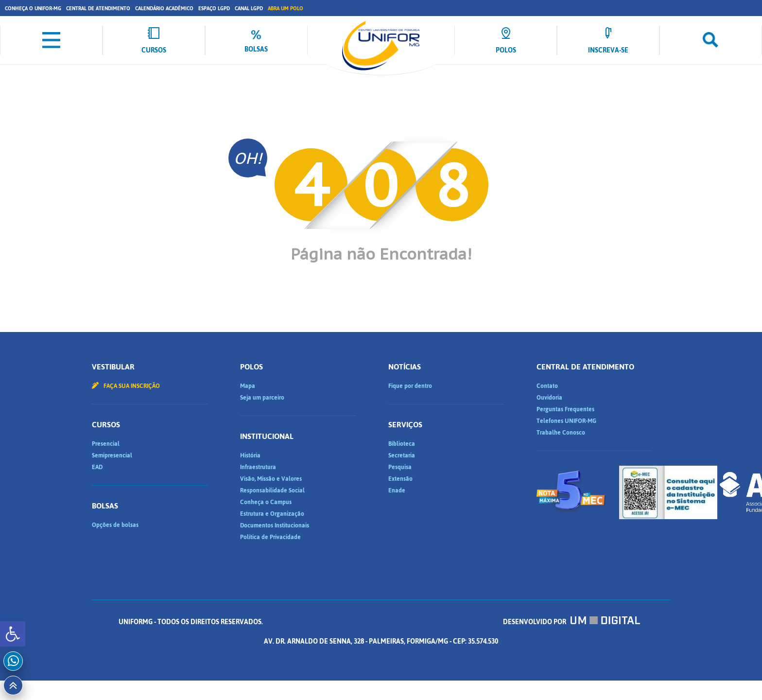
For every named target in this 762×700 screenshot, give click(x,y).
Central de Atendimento (98, 9)
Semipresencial (112, 455)
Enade (397, 490)
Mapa (248, 386)
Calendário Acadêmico (164, 9)
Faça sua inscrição (126, 386)
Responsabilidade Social (272, 490)
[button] (13, 634)
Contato (547, 386)
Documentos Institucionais (275, 525)
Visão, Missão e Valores (271, 479)
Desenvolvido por (571, 622)
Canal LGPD (249, 9)
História (250, 455)
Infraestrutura (258, 467)
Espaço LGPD (214, 9)
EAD (97, 467)
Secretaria (402, 455)
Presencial (106, 444)
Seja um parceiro (262, 398)
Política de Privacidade (270, 537)
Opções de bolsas (115, 525)
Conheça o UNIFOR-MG (33, 9)
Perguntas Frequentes (565, 409)
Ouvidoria (549, 398)
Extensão (400, 479)
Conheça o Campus (266, 502)
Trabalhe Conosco (561, 433)
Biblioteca (402, 444)
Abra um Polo (286, 9)
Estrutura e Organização (272, 514)
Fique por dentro (410, 386)
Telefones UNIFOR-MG (566, 421)
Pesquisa (400, 467)
